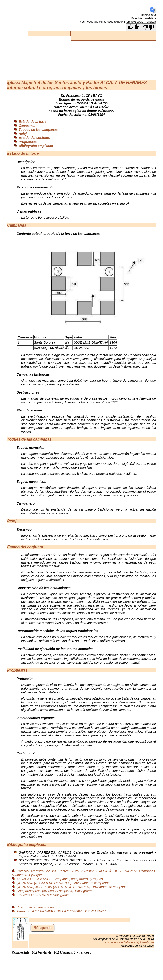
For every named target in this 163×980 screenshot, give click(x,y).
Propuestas (28, 142)
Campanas (27, 126)
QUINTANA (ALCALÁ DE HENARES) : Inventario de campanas (63, 883)
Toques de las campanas (38, 130)
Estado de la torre (33, 122)
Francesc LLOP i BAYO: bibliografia (43, 895)
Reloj (23, 134)
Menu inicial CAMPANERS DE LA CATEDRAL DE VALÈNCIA (62, 911)
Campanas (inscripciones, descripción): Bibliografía (54, 891)
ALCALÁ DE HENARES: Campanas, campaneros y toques (60, 879)
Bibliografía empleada (36, 146)
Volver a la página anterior (36, 907)
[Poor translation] (148, 27)
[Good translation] (133, 27)
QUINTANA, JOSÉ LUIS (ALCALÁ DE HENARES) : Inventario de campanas (72, 887)
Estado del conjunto (34, 138)
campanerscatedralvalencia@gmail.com (129, 942)
